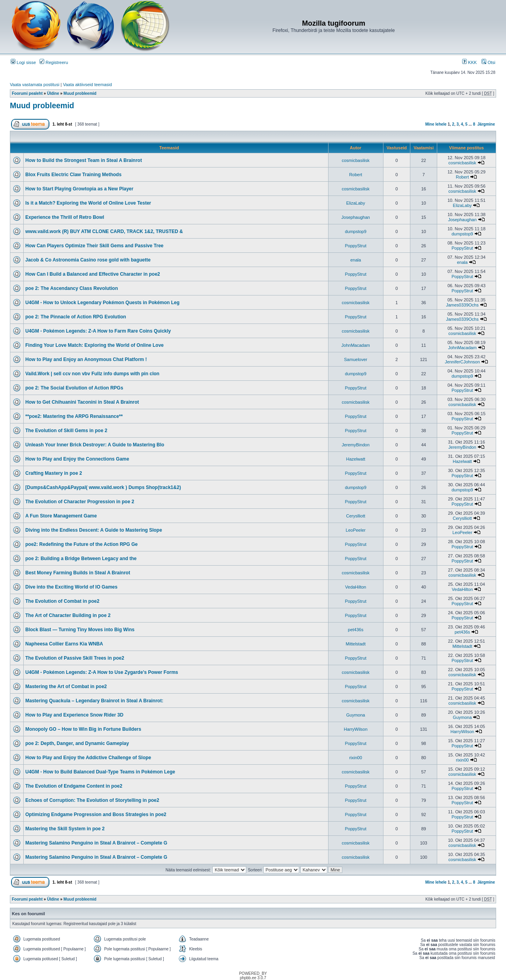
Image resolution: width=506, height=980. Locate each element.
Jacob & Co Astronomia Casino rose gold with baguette (88, 260)
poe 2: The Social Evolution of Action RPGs (74, 388)
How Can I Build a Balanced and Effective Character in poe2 (93, 274)
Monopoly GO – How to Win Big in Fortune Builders (83, 729)
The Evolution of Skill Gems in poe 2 (66, 431)
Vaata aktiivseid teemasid (87, 85)
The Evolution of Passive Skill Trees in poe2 (75, 658)
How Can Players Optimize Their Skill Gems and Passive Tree (94, 246)
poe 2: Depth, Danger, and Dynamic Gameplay (77, 743)
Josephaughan (356, 217)
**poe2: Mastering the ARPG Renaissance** (74, 416)
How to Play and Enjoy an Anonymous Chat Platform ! (86, 359)
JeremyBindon (355, 445)
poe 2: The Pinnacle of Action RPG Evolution (76, 317)
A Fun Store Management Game (61, 516)
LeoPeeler (356, 530)
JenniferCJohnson (462, 362)
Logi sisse (23, 62)
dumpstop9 (355, 231)
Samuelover (356, 359)
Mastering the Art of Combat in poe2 (66, 687)
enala (356, 260)
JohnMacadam (356, 345)
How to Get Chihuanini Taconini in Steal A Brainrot (82, 402)
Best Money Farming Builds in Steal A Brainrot (78, 573)
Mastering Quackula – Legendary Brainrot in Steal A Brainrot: (94, 701)
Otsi (488, 62)
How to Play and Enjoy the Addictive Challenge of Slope (88, 758)
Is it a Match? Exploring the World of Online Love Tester (88, 203)
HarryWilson (356, 729)
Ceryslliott (355, 516)
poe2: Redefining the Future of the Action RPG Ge (81, 544)
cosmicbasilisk (355, 160)
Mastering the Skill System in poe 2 (65, 829)
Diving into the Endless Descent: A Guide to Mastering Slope (94, 530)
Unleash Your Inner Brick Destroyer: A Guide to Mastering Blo (95, 445)
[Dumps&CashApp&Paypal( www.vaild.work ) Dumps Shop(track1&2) (103, 487)
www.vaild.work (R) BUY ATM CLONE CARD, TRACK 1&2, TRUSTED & (104, 231)
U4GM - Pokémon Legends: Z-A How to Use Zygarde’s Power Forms (102, 672)
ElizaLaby (356, 203)
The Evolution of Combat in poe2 (62, 601)
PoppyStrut (355, 246)
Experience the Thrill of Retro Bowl (65, 217)
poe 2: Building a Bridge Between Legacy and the (81, 559)
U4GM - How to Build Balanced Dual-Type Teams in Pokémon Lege (100, 772)
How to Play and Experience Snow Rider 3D (74, 715)
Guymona (356, 715)
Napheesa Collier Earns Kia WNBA (64, 644)
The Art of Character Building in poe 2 (68, 615)
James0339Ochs (462, 305)
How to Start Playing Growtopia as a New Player (79, 189)
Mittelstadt (356, 644)
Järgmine (486, 124)
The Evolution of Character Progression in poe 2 (80, 502)
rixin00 (355, 758)
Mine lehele (436, 124)
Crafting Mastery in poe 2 (54, 473)
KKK (469, 62)
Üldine (53, 93)
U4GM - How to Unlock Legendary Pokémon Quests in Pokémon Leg (102, 303)
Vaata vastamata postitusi (35, 85)
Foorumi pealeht (27, 93)
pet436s (356, 630)
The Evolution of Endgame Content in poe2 (74, 786)
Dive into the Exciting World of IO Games (71, 587)
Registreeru (54, 62)
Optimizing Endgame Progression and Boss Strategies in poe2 (96, 814)
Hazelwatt (355, 459)
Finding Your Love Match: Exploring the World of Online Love (94, 345)
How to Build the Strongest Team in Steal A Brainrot (84, 160)
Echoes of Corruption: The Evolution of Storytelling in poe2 (92, 800)
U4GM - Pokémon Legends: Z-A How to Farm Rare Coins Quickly (98, 331)
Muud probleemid (80, 93)
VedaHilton (356, 587)
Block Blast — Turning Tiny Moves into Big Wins (80, 630)
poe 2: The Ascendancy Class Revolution (72, 288)
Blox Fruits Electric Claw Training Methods (73, 175)
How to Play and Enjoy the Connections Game (77, 459)
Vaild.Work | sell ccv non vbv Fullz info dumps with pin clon (92, 374)
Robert (356, 175)
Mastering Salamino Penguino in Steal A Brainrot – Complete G (96, 843)
